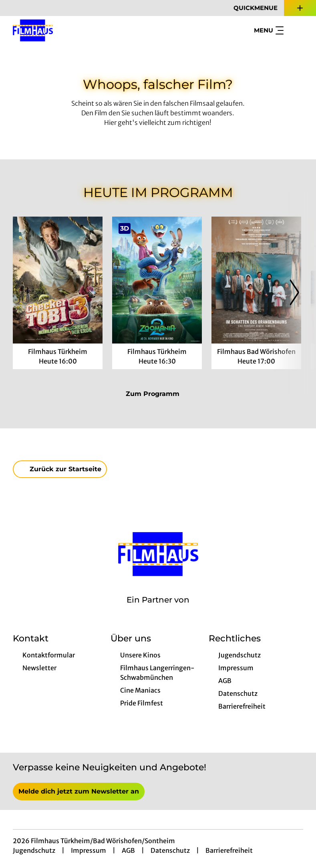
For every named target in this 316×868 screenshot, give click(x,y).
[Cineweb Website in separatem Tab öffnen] (158, 610)
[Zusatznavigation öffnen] (300, 8)
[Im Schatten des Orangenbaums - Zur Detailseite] (256, 280)
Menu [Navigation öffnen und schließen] (269, 30)
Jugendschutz (34, 850)
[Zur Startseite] (69, 30)
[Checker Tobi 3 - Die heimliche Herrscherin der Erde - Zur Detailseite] (58, 280)
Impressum (89, 850)
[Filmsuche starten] (295, 30)
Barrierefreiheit (229, 850)
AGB (128, 850)
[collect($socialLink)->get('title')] (14, 8)
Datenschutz (170, 850)
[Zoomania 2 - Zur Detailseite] (157, 280)
